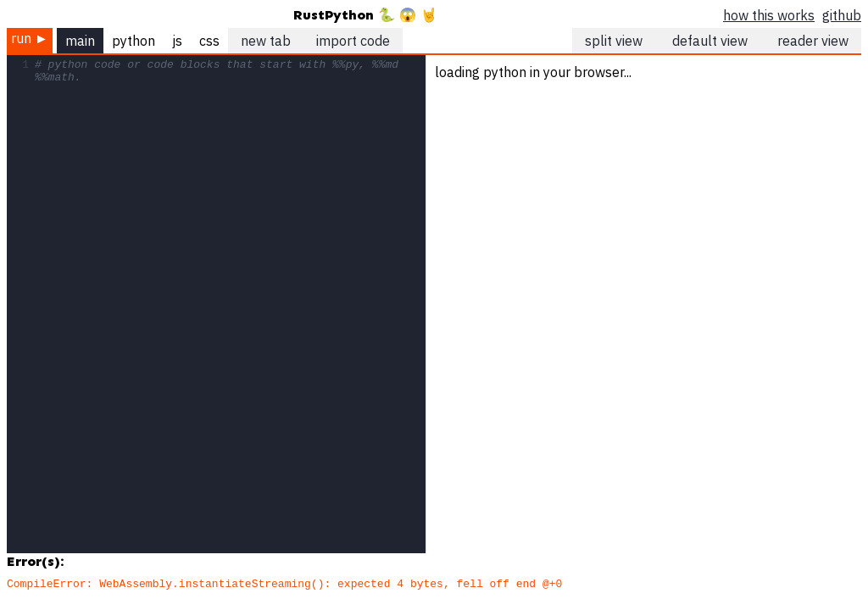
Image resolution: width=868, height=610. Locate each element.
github (842, 15)
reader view (813, 41)
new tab (266, 41)
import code (353, 41)
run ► (30, 38)
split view (614, 41)
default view (710, 41)
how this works (769, 15)
